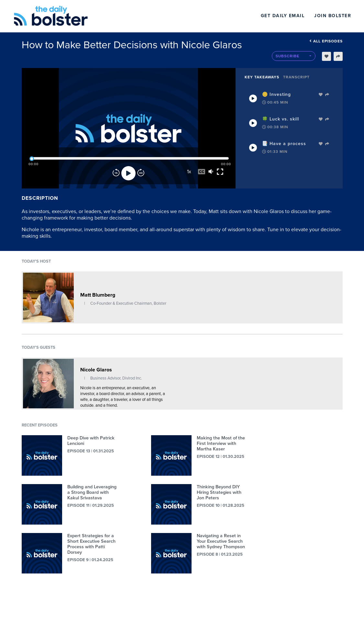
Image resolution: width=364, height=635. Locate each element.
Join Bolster (333, 16)
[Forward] (141, 173)
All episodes (326, 41)
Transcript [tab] (296, 77)
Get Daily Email (283, 16)
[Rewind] (116, 173)
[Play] (128, 173)
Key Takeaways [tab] (262, 77)
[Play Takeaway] (253, 98)
